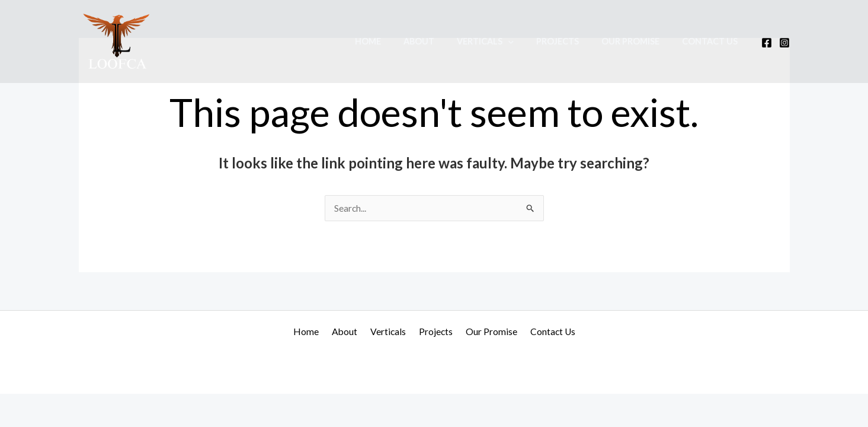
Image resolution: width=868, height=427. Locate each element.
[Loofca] (117, 40)
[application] (528, 41)
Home (399, 41)
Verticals (505, 41)
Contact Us (713, 41)
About (444, 41)
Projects (572, 41)
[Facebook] (767, 43)
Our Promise (639, 41)
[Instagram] (784, 43)
